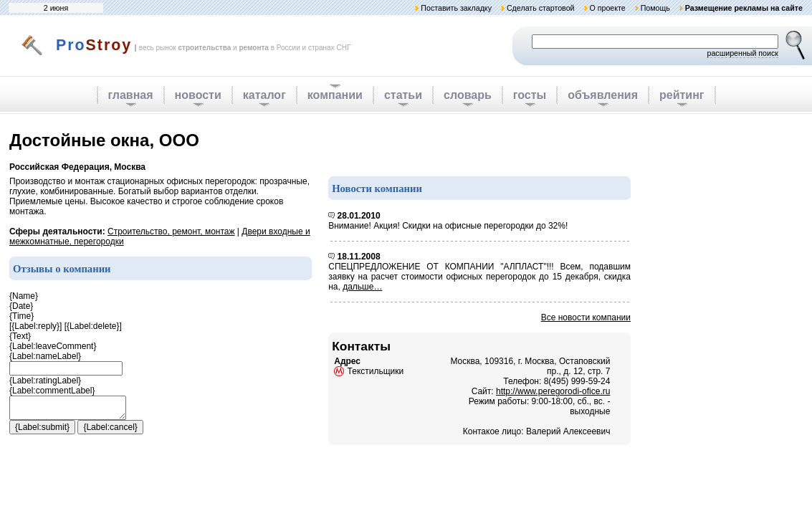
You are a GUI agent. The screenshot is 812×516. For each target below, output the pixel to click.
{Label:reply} (35, 326)
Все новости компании (586, 317)
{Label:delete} (93, 326)
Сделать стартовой (541, 8)
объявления (603, 95)
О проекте (607, 8)
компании (335, 95)
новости (198, 95)
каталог (264, 95)
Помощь (655, 8)
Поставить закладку (456, 8)
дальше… (362, 287)
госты (530, 95)
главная (131, 95)
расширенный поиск (742, 53)
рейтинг (682, 95)
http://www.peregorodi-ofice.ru (553, 391)
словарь (468, 95)
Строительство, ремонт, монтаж (171, 231)
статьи (403, 95)
